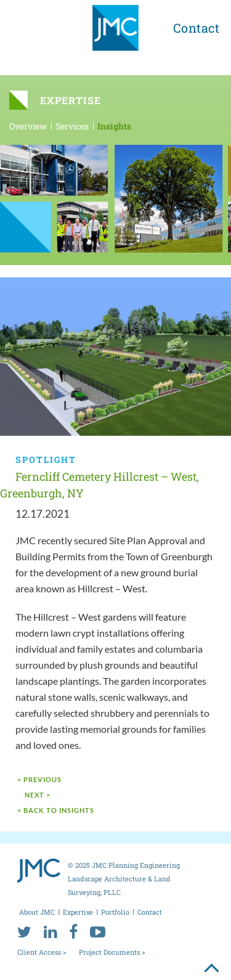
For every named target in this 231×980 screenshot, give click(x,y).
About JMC (37, 912)
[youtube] (98, 931)
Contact (197, 28)
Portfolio (115, 912)
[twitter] (24, 931)
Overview (28, 126)
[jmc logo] (115, 33)
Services (72, 126)
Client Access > (42, 952)
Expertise (78, 912)
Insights (114, 126)
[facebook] (73, 931)
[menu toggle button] (26, 26)
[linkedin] (50, 931)
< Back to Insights (56, 810)
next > (38, 795)
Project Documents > (112, 952)
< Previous (39, 779)
